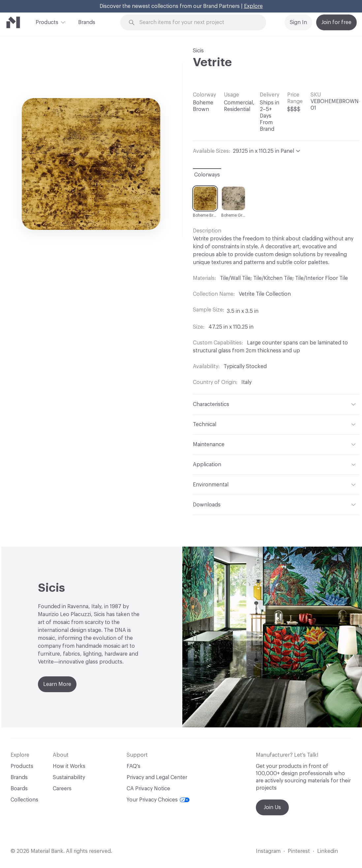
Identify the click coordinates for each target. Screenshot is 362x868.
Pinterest (299, 851)
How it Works (69, 766)
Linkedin (328, 851)
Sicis (198, 51)
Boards (19, 789)
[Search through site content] (197, 23)
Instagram (268, 851)
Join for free (336, 22)
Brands (87, 22)
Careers (62, 789)
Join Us (272, 807)
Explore (253, 6)
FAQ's (134, 766)
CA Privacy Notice (148, 789)
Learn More (57, 684)
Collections (24, 800)
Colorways (207, 175)
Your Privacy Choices (158, 800)
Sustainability (69, 777)
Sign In (298, 22)
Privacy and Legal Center (157, 777)
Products (47, 22)
